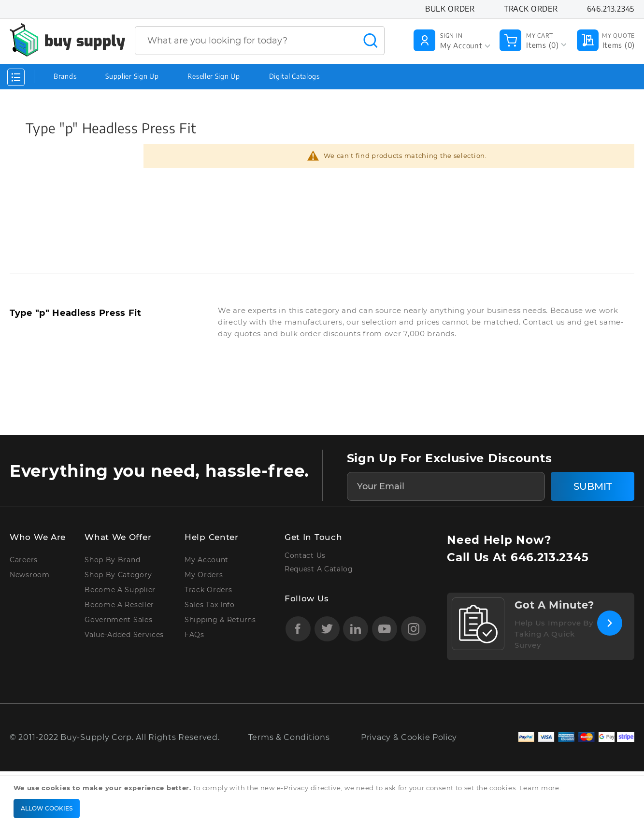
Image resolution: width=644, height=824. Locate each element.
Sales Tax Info (210, 605)
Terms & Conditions (289, 737)
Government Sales (118, 620)
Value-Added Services (124, 635)
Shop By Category (118, 575)
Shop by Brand (112, 560)
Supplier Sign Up (132, 76)
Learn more (539, 788)
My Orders (204, 575)
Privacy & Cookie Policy (409, 737)
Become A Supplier (120, 590)
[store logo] (67, 40)
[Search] (371, 41)
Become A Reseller (119, 605)
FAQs (194, 635)
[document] (324, 800)
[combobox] (260, 41)
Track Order (531, 9)
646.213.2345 (550, 557)
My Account (207, 560)
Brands (65, 76)
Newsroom (30, 575)
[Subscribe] (593, 486)
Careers (24, 560)
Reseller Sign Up (214, 76)
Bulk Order (450, 9)
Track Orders (208, 590)
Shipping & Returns (220, 620)
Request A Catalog (319, 569)
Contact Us (305, 555)
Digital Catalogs (294, 76)
